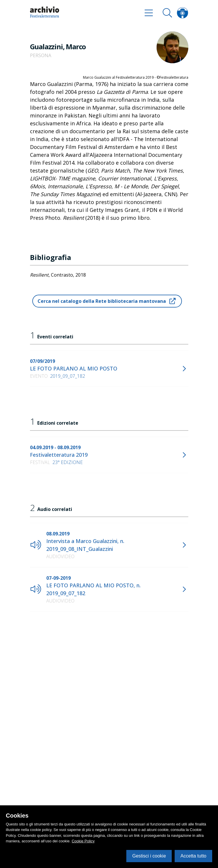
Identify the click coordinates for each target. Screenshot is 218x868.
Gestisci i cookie (149, 856)
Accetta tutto (193, 856)
